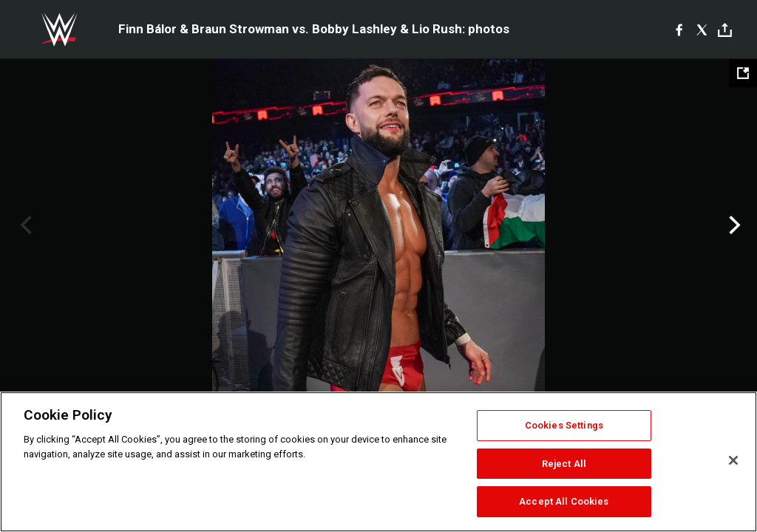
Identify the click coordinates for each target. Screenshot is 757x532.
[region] (378, 462)
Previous (24, 225)
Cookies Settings (564, 425)
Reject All (564, 464)
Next (733, 225)
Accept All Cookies (564, 501)
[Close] (733, 460)
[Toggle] (725, 30)
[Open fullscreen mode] (743, 73)
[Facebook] (679, 30)
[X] (702, 30)
